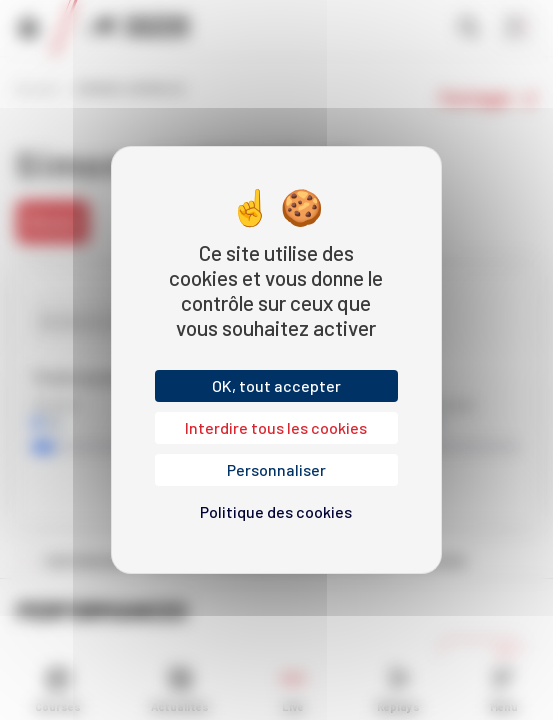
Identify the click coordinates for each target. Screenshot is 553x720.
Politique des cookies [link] (276, 511)
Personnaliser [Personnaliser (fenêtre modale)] (276, 469)
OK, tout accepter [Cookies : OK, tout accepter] (276, 385)
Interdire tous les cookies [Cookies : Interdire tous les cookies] (276, 427)
